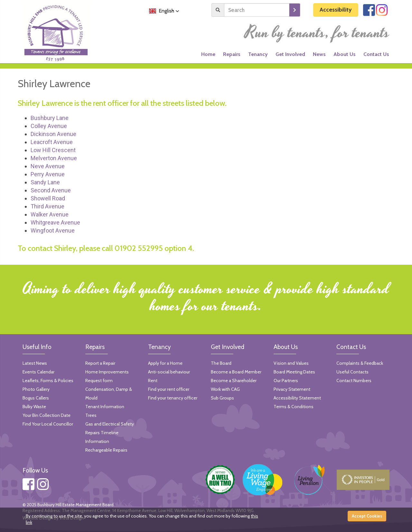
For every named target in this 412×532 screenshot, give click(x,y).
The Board (221, 363)
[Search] (257, 10)
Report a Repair (100, 363)
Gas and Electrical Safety (110, 424)
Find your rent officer (169, 389)
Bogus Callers (36, 398)
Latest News (35, 363)
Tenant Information (105, 407)
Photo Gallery (36, 389)
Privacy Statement (292, 389)
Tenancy (258, 54)
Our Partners (286, 381)
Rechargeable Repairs (106, 450)
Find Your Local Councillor (48, 424)
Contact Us (376, 54)
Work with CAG (225, 389)
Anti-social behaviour (169, 372)
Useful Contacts (352, 372)
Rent (153, 381)
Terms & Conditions (294, 407)
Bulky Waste (34, 407)
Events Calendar (38, 372)
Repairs (232, 54)
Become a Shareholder (234, 381)
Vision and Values (291, 363)
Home (208, 54)
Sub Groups (222, 398)
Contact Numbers (354, 381)
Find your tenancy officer (173, 398)
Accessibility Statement (297, 398)
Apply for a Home (165, 363)
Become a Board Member (236, 372)
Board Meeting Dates (294, 372)
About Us (345, 54)
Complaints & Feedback (360, 363)
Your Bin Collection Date (47, 415)
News (319, 54)
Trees (91, 415)
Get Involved (290, 54)
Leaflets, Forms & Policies (48, 381)
